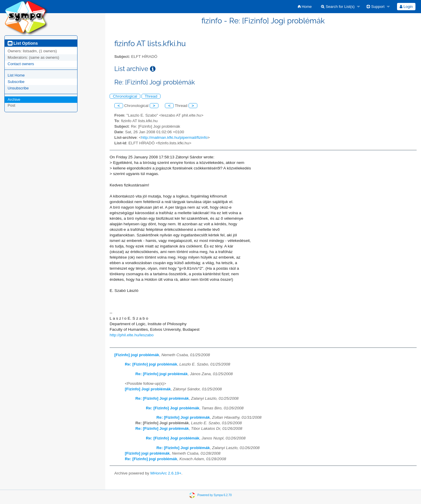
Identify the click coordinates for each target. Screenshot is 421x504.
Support (375, 7)
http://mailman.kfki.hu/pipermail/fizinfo (174, 137)
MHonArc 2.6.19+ (166, 473)
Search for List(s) (338, 7)
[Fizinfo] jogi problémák (137, 355)
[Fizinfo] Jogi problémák (148, 389)
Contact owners (21, 64)
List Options (23, 43)
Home (305, 7)
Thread (151, 96)
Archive (14, 99)
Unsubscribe (18, 88)
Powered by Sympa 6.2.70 (214, 495)
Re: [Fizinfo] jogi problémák (151, 364)
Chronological (125, 96)
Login (406, 7)
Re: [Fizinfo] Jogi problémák (162, 398)
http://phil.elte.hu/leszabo (132, 335)
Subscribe (16, 82)
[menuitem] (305, 7)
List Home (16, 75)
